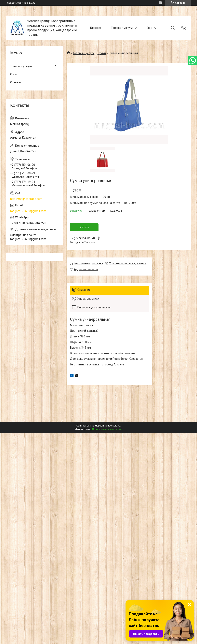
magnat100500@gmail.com (28, 211)
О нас (14, 74)
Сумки (102, 53)
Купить (84, 227)
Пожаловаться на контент (107, 429)
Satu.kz (116, 426)
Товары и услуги (122, 28)
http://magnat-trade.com (26, 199)
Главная (96, 28)
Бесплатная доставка (89, 263)
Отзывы (15, 82)
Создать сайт (15, 3)
